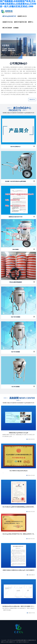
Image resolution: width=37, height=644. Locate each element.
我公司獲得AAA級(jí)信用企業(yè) (19, 471)
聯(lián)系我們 (7, 28)
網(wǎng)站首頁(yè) (9, 16)
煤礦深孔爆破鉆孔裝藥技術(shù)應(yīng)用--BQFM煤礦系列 (18, 570)
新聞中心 (31, 22)
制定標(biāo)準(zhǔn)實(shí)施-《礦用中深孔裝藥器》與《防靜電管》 (18, 606)
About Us (32, 100)
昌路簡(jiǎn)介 (22, 16)
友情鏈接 (16, 28)
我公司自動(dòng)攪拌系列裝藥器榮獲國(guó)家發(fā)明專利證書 (18, 507)
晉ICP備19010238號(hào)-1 (23, 642)
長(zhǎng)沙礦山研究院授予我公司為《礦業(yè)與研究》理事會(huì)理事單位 (18, 534)
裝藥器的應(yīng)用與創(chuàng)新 (19, 433)
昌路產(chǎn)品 (8, 22)
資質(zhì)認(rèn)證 (20, 22)
